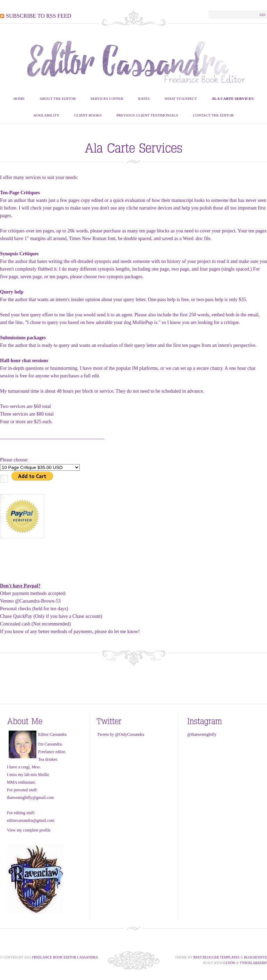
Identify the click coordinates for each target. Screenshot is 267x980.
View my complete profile (29, 830)
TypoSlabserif (253, 963)
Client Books (88, 115)
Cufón (230, 963)
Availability (46, 115)
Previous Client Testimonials (147, 115)
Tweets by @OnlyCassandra (121, 734)
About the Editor (58, 99)
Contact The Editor (213, 115)
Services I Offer (107, 99)
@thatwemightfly (202, 734)
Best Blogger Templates (217, 957)
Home (19, 99)
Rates (144, 99)
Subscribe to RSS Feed (38, 16)
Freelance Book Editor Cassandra (65, 957)
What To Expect (181, 99)
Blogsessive (255, 957)
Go (262, 15)
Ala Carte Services (232, 99)
